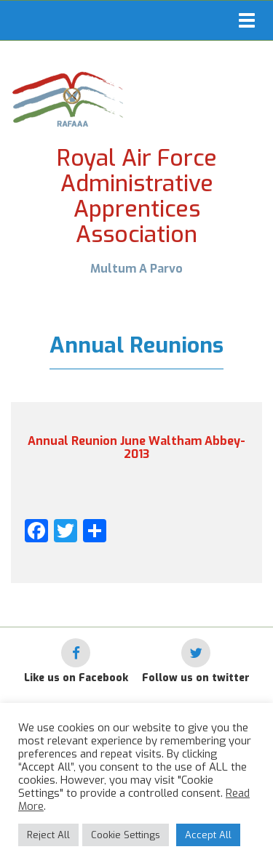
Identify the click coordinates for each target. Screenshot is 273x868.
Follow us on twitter (196, 678)
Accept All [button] (208, 835)
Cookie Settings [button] (126, 835)
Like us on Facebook (76, 678)
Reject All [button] (48, 835)
